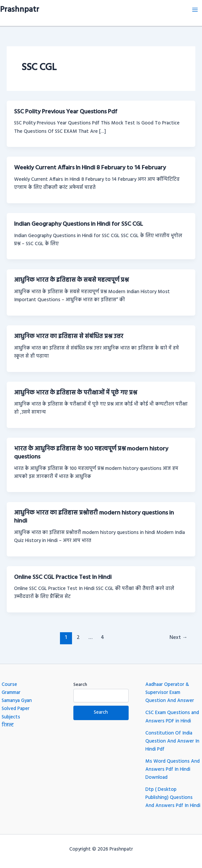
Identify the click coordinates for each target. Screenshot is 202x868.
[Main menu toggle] (195, 10)
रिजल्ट (8, 725)
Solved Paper (16, 709)
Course (9, 685)
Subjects (11, 717)
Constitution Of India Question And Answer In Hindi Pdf (172, 741)
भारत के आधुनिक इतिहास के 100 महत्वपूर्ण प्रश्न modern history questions (91, 453)
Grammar (11, 693)
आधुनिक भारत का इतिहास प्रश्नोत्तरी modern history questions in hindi (94, 517)
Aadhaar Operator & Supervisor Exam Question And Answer (170, 693)
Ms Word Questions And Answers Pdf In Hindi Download (173, 770)
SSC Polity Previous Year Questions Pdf (66, 112)
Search (80, 685)
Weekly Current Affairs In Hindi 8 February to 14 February (90, 168)
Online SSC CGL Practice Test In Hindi (63, 577)
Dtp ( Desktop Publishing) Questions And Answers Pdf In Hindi (173, 798)
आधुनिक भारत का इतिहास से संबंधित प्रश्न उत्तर (69, 337)
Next (179, 638)
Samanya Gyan (17, 701)
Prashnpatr (20, 10)
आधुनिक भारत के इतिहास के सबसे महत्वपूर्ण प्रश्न (71, 280)
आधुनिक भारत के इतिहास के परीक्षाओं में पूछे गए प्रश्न (76, 393)
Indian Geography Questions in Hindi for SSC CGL (79, 224)
